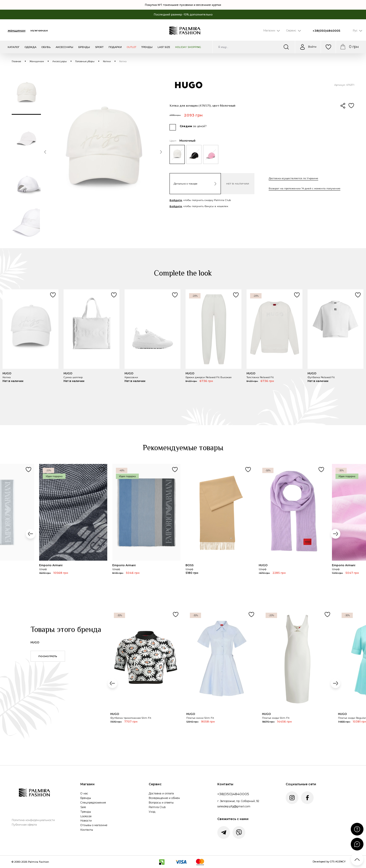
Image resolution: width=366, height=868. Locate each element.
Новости (86, 821)
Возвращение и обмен (164, 798)
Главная (16, 61)
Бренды (86, 798)
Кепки (107, 61)
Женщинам (17, 31)
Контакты (87, 830)
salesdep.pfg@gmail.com (234, 806)
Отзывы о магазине (94, 825)
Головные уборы (85, 61)
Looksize (86, 816)
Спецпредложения (93, 803)
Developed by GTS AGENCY (329, 862)
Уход (152, 812)
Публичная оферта (24, 825)
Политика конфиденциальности (33, 820)
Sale (83, 807)
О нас (84, 794)
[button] (45, 153)
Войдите (176, 200)
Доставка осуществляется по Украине (293, 178)
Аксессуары (60, 61)
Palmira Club (157, 807)
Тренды (86, 812)
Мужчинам (39, 31)
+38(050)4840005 (326, 31)
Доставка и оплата (161, 794)
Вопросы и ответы (161, 803)
